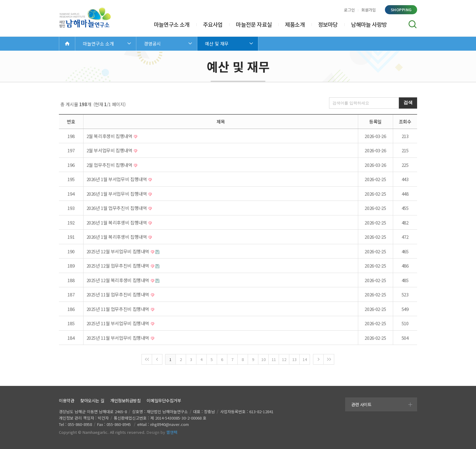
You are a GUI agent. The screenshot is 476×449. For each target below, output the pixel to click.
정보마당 (328, 24)
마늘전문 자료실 (254, 24)
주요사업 (213, 24)
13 (294, 359)
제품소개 (295, 24)
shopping (401, 10)
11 (274, 359)
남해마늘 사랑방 (369, 24)
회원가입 (369, 10)
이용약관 (66, 400)
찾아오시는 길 (92, 400)
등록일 (375, 122)
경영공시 (152, 44)
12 (284, 359)
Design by (162, 432)
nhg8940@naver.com (170, 424)
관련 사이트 (361, 404)
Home (67, 44)
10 (263, 359)
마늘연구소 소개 (172, 24)
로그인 (349, 10)
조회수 (405, 122)
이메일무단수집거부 (164, 400)
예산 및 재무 (217, 44)
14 (305, 359)
